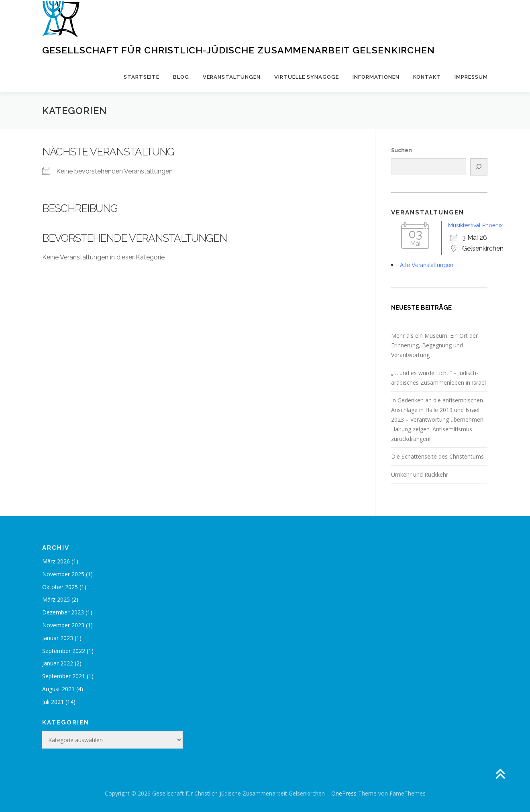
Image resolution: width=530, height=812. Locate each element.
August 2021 (58, 689)
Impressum (471, 77)
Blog (181, 77)
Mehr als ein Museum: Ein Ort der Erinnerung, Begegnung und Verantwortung (434, 345)
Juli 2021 (53, 702)
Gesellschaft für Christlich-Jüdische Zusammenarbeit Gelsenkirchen (238, 50)
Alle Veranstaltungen (427, 265)
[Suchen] (479, 167)
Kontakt (427, 77)
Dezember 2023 (63, 612)
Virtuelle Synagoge (307, 77)
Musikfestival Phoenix (475, 225)
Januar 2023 (58, 638)
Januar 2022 (58, 663)
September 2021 (64, 676)
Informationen (376, 77)
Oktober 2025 (60, 587)
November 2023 (63, 625)
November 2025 (63, 574)
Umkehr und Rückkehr (420, 474)
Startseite (142, 77)
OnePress (344, 793)
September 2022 (64, 651)
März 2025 (56, 599)
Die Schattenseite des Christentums (437, 456)
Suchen (402, 150)
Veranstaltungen (232, 77)
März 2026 (56, 561)
